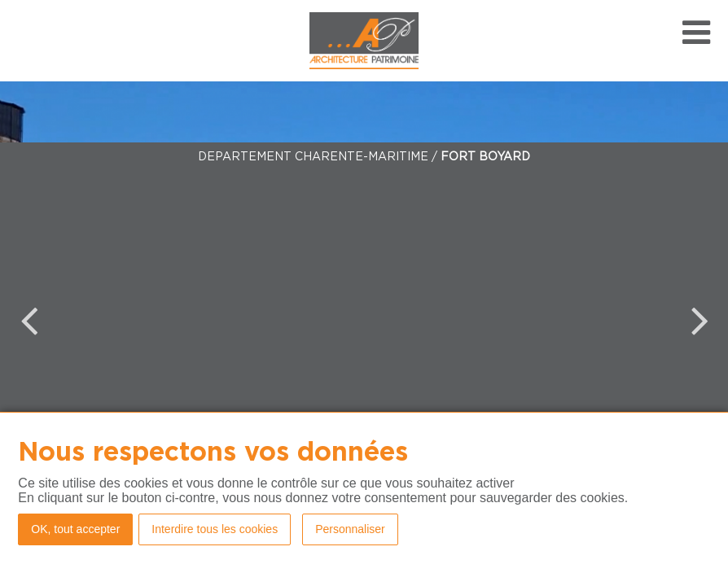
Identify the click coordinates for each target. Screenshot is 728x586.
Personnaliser (350, 529)
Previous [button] (29, 320)
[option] (364, 320)
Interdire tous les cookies (215, 529)
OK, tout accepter (75, 529)
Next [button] (699, 320)
